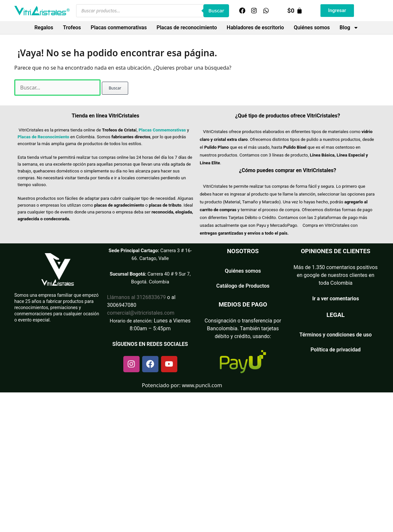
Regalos (44, 27)
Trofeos (72, 27)
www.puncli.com (202, 385)
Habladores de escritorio (255, 27)
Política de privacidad (335, 350)
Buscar (216, 10)
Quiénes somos (312, 27)
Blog (349, 28)
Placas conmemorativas (119, 27)
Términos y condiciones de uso (335, 335)
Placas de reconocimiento (187, 27)
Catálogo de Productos (243, 286)
